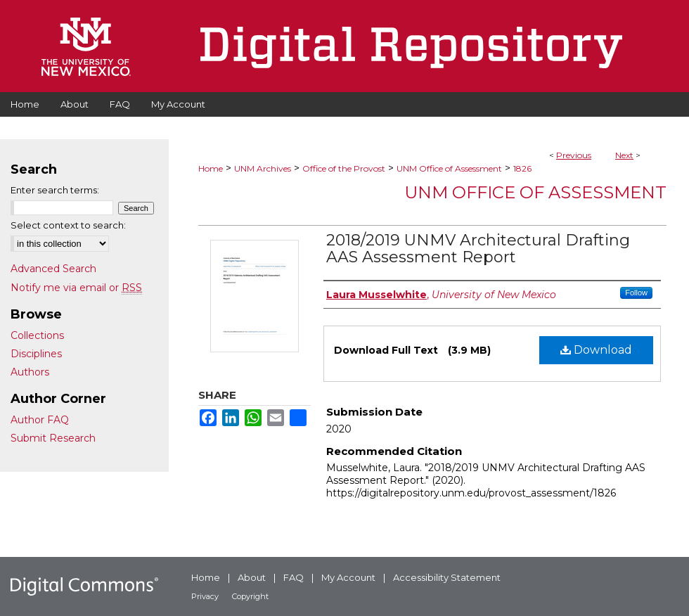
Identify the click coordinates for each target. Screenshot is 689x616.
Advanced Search (53, 269)
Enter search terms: (55, 190)
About (252, 577)
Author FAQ (40, 420)
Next (624, 155)
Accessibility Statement (447, 577)
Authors (30, 372)
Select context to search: (68, 225)
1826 (522, 168)
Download (596, 350)
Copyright (250, 596)
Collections (37, 335)
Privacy (205, 596)
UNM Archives (263, 168)
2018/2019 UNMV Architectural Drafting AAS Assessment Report (478, 249)
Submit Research (53, 438)
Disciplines (36, 354)
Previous (574, 155)
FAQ (294, 577)
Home (211, 168)
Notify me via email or (76, 288)
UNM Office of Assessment (449, 168)
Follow (636, 293)
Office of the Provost (344, 168)
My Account (348, 577)
